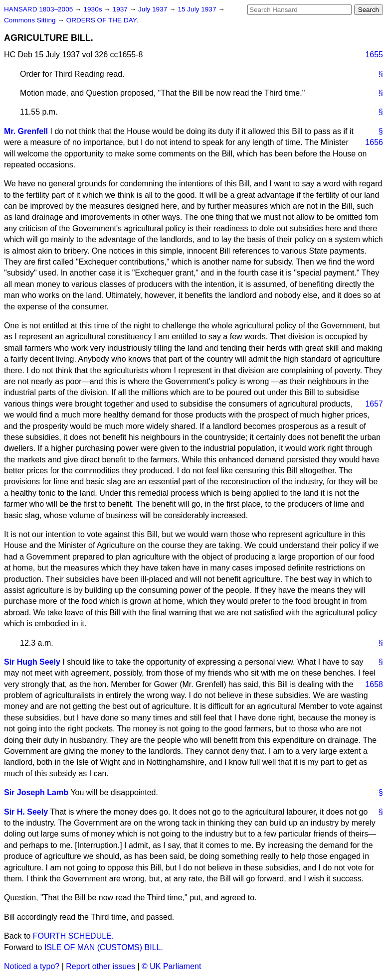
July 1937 (154, 9)
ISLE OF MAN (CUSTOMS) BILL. (104, 947)
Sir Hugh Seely (32, 662)
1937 (121, 9)
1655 (374, 55)
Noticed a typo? (32, 966)
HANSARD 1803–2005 (38, 9)
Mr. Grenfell (26, 131)
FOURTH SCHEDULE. (73, 936)
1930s (94, 9)
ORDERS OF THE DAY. (102, 20)
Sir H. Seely (26, 812)
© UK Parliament (171, 966)
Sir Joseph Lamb (36, 792)
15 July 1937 (198, 9)
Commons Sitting (31, 20)
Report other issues (100, 966)
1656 (374, 142)
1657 (374, 404)
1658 (374, 684)
